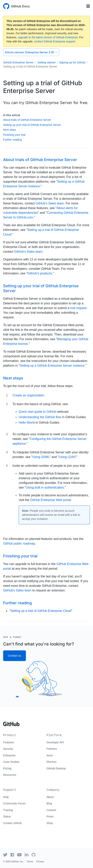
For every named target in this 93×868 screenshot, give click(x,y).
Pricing (7, 768)
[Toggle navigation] (88, 6)
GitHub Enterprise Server (18, 62)
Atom (50, 755)
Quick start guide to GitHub (37, 412)
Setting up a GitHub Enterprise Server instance (52, 366)
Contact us (15, 656)
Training (8, 810)
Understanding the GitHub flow (40, 417)
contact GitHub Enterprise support (55, 41)
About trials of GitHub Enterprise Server (27, 120)
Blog (49, 803)
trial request (78, 308)
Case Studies (11, 762)
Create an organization (28, 395)
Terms (30, 862)
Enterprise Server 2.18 (31, 52)
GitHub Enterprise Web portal (51, 500)
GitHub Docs (20, 6)
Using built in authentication (45, 487)
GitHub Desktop (56, 768)
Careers (51, 810)
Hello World (27, 423)
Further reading (12, 140)
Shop (50, 823)
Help (6, 797)
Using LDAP (67, 457)
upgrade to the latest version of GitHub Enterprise (48, 37)
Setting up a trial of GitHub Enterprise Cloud (41, 611)
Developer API (55, 742)
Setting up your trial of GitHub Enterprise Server (32, 125)
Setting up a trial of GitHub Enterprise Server (30, 67)
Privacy (40, 862)
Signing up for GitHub (72, 62)
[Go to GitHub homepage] (11, 723)
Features (8, 742)
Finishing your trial (14, 135)
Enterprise (9, 755)
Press (50, 816)
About (50, 797)
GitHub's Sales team (50, 203)
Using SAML (41, 457)
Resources (10, 775)
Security (8, 749)
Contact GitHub (12, 823)
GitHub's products (40, 273)
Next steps (10, 130)
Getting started (46, 62)
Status (7, 816)
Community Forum (14, 803)
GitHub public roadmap (19, 543)
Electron (52, 762)
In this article (12, 115)
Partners (52, 749)
